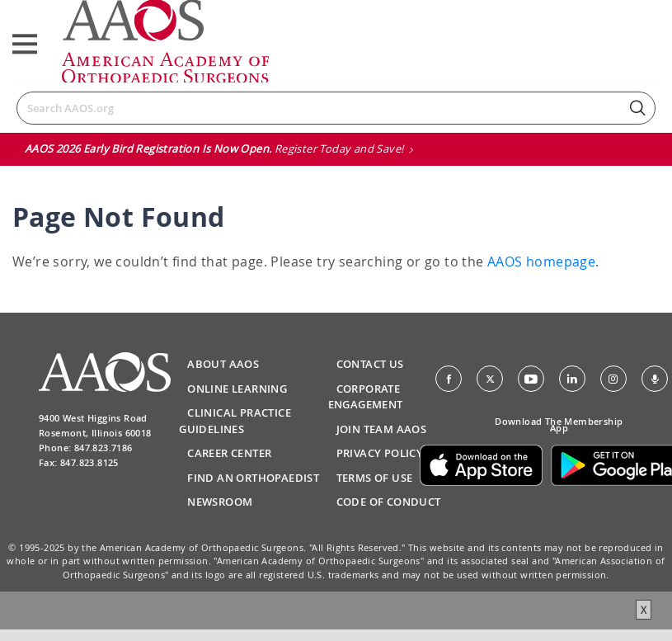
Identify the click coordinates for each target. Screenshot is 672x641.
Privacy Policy (380, 453)
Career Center (229, 453)
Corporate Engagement (366, 397)
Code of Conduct (389, 502)
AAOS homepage (541, 262)
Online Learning (237, 389)
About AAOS (223, 364)
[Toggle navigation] (25, 44)
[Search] (336, 108)
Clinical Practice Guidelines (235, 421)
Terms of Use (375, 478)
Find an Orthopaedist (253, 478)
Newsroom (220, 502)
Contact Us (370, 364)
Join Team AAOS (382, 429)
